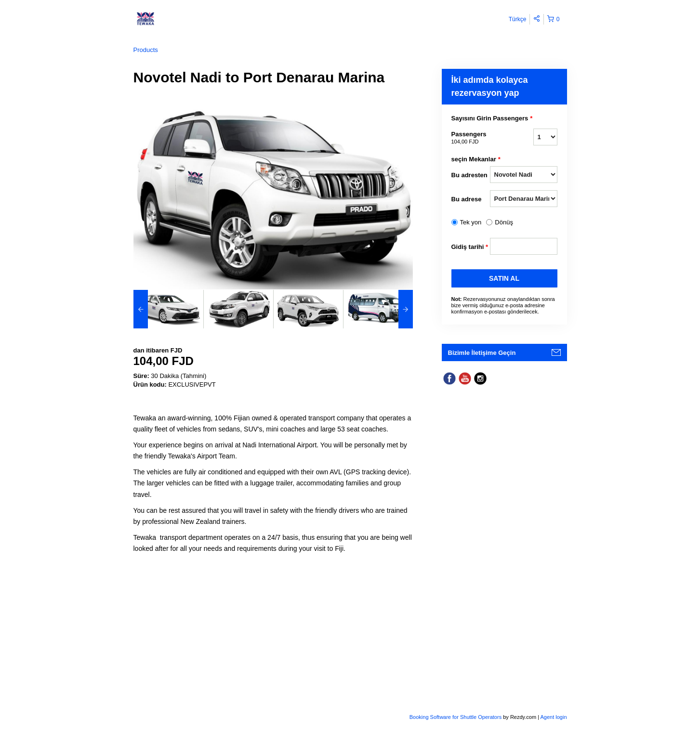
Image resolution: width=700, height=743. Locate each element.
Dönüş (504, 222)
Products (146, 50)
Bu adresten (469, 175)
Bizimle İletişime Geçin (482, 353)
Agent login (553, 717)
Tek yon (471, 222)
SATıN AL (504, 278)
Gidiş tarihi (470, 247)
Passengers (471, 138)
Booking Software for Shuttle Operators (456, 717)
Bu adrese (467, 199)
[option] (168, 309)
